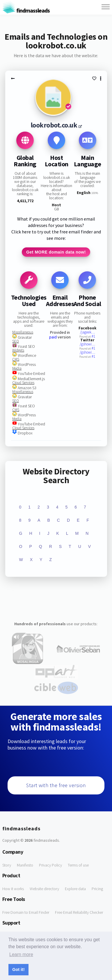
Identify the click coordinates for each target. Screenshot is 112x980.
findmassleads (26, 10)
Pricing (97, 889)
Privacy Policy (50, 865)
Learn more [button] (21, 954)
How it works (13, 889)
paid (53, 337)
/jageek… (87, 332)
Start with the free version (56, 785)
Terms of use (78, 865)
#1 (93, 336)
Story (7, 865)
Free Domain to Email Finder (26, 912)
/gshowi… (87, 344)
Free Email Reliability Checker (79, 912)
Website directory (44, 889)
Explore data (75, 889)
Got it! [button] (18, 969)
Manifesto (25, 865)
